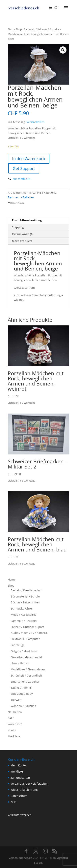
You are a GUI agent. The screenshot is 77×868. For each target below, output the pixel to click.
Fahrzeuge (18, 645)
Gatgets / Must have (24, 651)
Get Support (24, 168)
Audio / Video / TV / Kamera (29, 633)
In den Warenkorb (29, 159)
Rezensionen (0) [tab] (23, 234)
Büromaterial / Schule (25, 596)
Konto (12, 730)
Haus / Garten (20, 663)
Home (12, 579)
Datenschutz (19, 796)
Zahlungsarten (20, 778)
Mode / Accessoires (24, 615)
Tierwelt (16, 700)
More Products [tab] (22, 241)
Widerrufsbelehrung (24, 790)
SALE (11, 718)
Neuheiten (15, 712)
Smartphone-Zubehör (25, 682)
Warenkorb (15, 724)
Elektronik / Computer (25, 639)
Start (11, 29)
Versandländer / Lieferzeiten (29, 784)
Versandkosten (36, 122)
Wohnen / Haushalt (24, 706)
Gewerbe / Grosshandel (26, 657)
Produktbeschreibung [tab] (27, 220)
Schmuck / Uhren (22, 608)
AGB (13, 802)
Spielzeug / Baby (22, 694)
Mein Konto (18, 765)
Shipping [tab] (18, 227)
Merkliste (14, 736)
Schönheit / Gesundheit (26, 675)
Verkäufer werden (20, 815)
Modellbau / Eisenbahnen (28, 669)
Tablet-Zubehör (21, 688)
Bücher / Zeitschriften (25, 602)
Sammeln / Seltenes (36, 29)
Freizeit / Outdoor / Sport (27, 627)
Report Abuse (16, 203)
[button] (63, 50)
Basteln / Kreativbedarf (26, 590)
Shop (19, 29)
